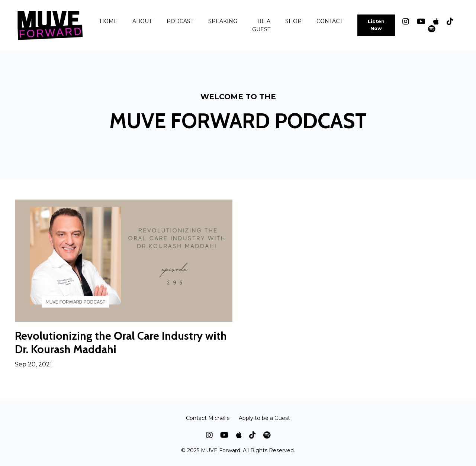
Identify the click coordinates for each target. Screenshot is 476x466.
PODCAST (180, 21)
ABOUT (142, 21)
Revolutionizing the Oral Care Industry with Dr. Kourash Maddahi (121, 343)
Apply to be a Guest (264, 418)
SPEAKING (223, 21)
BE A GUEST (261, 25)
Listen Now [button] (376, 25)
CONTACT (329, 21)
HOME (109, 21)
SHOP (293, 21)
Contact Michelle (208, 418)
